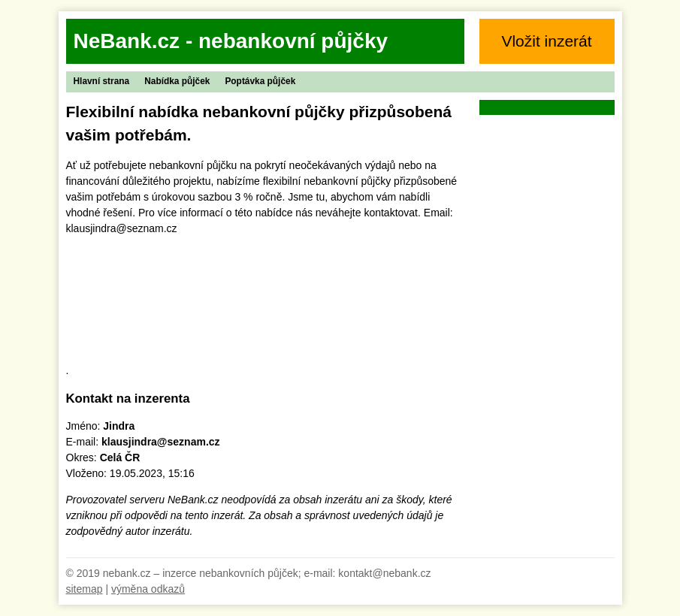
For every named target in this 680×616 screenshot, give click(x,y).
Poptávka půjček (260, 81)
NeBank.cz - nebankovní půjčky (231, 41)
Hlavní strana (102, 81)
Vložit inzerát (546, 41)
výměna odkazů (148, 589)
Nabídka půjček (177, 81)
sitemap (85, 589)
